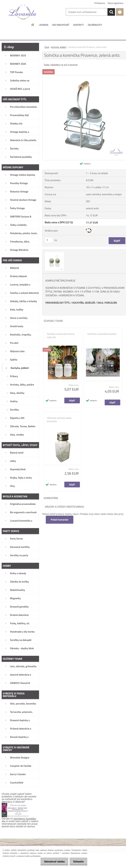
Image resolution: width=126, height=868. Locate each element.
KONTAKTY (78, 25)
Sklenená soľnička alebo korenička (59, 420)
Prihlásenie (100, 3)
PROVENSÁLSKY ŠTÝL (58, 303)
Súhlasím (78, 861)
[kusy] (49, 240)
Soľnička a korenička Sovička (102, 334)
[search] (111, 12)
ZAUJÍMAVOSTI (95, 25)
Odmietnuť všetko (53, 861)
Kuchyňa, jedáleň (59, 47)
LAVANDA (44, 25)
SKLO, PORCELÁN (107, 303)
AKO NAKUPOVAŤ (61, 25)
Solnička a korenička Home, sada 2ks (61, 336)
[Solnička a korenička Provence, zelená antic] (54, 252)
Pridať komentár (60, 520)
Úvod (47, 47)
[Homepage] (33, 25)
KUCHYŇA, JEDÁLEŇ (84, 303)
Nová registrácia (115, 3)
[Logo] (23, 12)
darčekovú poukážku (25, 818)
